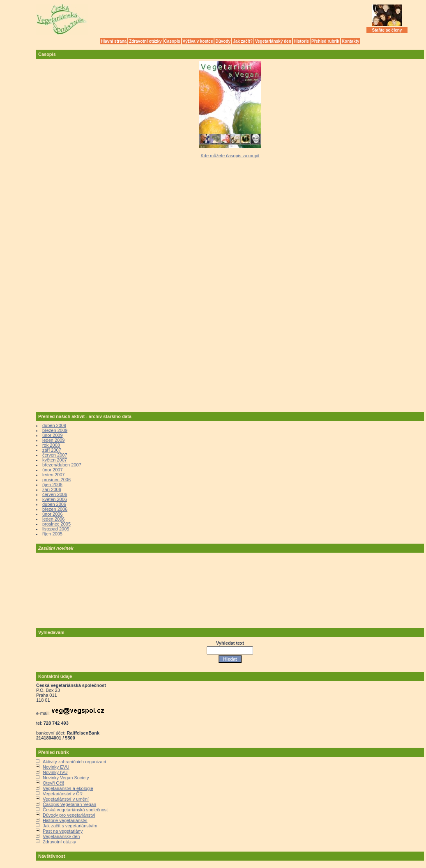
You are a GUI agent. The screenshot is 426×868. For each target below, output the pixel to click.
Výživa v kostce (198, 41)
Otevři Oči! (53, 783)
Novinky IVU (55, 772)
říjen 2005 (52, 534)
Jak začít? (243, 41)
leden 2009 (53, 440)
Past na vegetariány (63, 831)
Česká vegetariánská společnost (75, 810)
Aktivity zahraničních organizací (74, 762)
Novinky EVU (56, 767)
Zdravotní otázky (145, 41)
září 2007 (52, 450)
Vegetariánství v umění (66, 799)
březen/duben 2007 (62, 465)
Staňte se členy (387, 30)
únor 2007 (53, 470)
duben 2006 (54, 504)
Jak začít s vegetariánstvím (70, 826)
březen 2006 (55, 509)
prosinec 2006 (56, 480)
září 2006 (52, 489)
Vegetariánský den (273, 41)
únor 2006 (53, 514)
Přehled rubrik (325, 41)
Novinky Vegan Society (66, 778)
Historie (301, 41)
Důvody (223, 41)
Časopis (172, 41)
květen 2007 (55, 460)
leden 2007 (53, 475)
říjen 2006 (52, 485)
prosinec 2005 (56, 524)
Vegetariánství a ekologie (68, 788)
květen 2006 (55, 499)
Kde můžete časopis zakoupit (230, 156)
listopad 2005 (56, 529)
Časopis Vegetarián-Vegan (69, 804)
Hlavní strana (114, 41)
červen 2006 (55, 494)
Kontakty (351, 41)
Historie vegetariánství (65, 820)
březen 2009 (55, 430)
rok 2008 (51, 445)
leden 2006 (53, 519)
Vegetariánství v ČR (63, 794)
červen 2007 (55, 455)
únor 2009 (53, 435)
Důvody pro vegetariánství (69, 815)
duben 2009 (54, 425)
